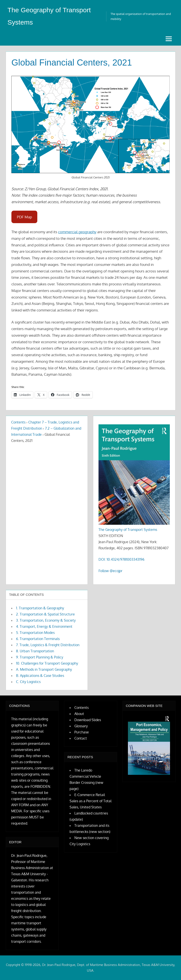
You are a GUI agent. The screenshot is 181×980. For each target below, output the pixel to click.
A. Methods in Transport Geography (44, 669)
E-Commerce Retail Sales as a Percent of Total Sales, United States (90, 801)
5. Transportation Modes (35, 633)
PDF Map (24, 217)
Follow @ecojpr (110, 571)
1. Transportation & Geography (40, 608)
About (79, 714)
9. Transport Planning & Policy (40, 657)
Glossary (81, 726)
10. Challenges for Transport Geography (47, 663)
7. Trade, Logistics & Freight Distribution (48, 645)
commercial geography (77, 232)
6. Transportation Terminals (38, 639)
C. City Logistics (28, 682)
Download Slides (88, 720)
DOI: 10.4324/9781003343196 (121, 559)
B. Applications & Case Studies (40, 676)
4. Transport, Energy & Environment (44, 626)
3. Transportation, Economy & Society (46, 620)
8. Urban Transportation (35, 651)
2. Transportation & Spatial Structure (45, 614)
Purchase (82, 732)
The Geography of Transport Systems (128, 530)
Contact (81, 738)
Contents (18, 422)
